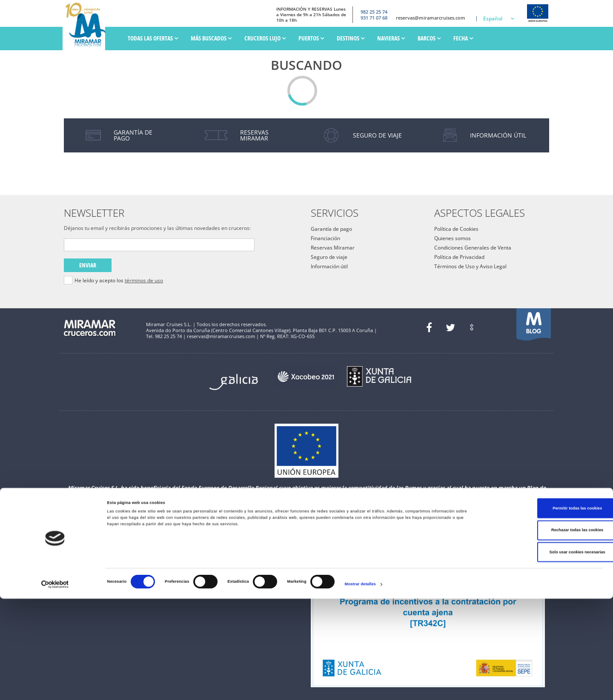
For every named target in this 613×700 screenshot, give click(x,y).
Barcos (429, 38)
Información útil (329, 266)
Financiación (325, 238)
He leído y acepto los (119, 281)
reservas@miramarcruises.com (428, 18)
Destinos (351, 38)
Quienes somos (453, 238)
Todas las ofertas (153, 38)
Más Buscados (211, 38)
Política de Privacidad (459, 257)
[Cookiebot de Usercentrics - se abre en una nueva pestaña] (55, 686)
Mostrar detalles (360, 686)
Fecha (463, 38)
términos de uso (144, 280)
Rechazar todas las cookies (542, 632)
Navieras (391, 38)
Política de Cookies (456, 229)
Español (493, 19)
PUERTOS (311, 38)
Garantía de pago (331, 229)
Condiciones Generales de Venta (473, 248)
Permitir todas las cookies (542, 610)
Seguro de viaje (329, 257)
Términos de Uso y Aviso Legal (470, 266)
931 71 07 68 (366, 18)
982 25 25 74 (366, 11)
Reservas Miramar (333, 248)
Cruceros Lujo (265, 38)
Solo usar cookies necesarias (542, 654)
